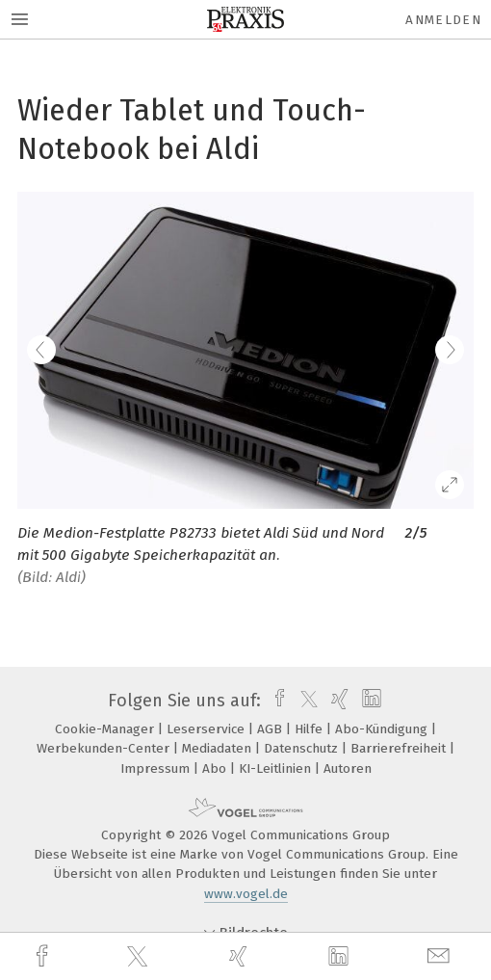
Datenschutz (303, 748)
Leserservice (207, 729)
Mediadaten (219, 748)
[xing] (241, 956)
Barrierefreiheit (400, 748)
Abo (216, 768)
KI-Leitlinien (277, 768)
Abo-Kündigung (383, 729)
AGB (271, 729)
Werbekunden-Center (105, 748)
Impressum (157, 768)
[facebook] (44, 956)
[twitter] (140, 957)
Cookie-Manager (106, 729)
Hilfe (310, 729)
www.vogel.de (246, 894)
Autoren (348, 768)
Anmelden (443, 20)
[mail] (441, 956)
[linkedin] (341, 957)
